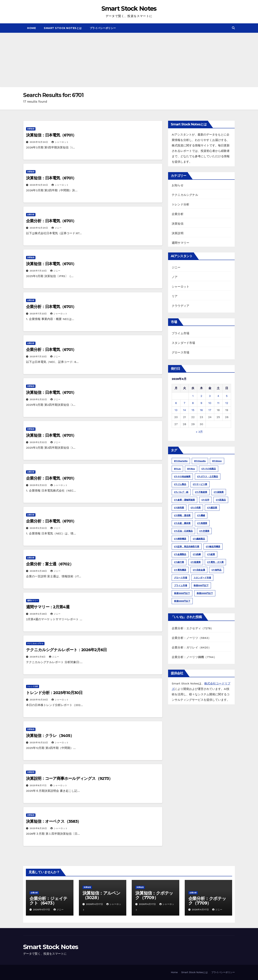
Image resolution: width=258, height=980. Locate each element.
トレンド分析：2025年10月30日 (54, 693)
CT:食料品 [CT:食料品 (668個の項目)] (216, 570)
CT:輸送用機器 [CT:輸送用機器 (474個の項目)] (213, 547)
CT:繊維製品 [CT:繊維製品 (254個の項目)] (199, 539)
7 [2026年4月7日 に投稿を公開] (184, 403)
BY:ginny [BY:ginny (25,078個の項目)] (217, 461)
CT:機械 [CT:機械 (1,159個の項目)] (201, 515)
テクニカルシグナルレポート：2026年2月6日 (66, 650)
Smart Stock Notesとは (63, 28)
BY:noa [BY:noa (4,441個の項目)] (191, 469)
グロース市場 (180, 352)
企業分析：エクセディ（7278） (193, 628)
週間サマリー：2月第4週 (48, 607)
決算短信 (31, 129)
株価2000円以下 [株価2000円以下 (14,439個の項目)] (205, 593)
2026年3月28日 (39, 571)
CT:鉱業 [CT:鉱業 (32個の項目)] (211, 554)
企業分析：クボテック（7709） (207, 901)
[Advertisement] (129, 60)
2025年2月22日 (39, 399)
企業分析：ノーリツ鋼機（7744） (194, 657)
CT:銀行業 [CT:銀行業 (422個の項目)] (179, 562)
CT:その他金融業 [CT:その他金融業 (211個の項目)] (182, 477)
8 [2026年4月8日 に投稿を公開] (193, 403)
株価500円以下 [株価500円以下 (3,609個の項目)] (201, 585)
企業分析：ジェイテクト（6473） (48, 901)
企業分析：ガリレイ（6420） (191, 647)
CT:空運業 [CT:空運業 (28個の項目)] (204, 531)
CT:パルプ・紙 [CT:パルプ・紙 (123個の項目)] (181, 492)
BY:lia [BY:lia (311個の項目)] (177, 469)
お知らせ (178, 185)
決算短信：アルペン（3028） (101, 895)
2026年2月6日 (38, 657)
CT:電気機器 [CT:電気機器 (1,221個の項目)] (180, 570)
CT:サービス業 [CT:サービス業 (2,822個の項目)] (200, 484)
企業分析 (31, 215)
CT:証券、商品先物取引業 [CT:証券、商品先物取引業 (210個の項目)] (187, 547)
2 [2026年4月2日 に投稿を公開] (201, 396)
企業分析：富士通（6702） (50, 564)
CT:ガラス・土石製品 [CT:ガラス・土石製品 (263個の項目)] (208, 477)
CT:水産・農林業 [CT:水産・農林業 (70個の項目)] (182, 523)
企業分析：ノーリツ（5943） (191, 638)
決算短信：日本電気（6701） (51, 135)
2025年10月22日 (39, 743)
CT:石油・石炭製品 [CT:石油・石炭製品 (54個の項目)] (183, 531)
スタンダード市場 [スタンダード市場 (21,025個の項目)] (202, 578)
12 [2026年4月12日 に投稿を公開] (227, 403)
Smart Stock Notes (129, 9)
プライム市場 (180, 333)
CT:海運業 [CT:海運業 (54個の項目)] (202, 523)
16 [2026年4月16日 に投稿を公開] (201, 410)
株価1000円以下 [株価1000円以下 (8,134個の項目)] (182, 593)
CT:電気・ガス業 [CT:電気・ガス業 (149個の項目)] (215, 562)
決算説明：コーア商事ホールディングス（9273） (69, 778)
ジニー (57, 228)
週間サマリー (33, 601)
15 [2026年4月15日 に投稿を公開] (193, 410)
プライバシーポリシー (103, 28)
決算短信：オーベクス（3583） (54, 821)
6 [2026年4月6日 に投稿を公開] (176, 403)
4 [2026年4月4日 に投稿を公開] (218, 396)
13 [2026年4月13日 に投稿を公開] (176, 410)
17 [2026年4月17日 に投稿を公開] (210, 410)
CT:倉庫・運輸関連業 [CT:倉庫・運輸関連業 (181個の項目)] (184, 500)
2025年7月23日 (39, 271)
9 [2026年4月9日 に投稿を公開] (201, 403)
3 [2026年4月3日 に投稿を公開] (210, 396)
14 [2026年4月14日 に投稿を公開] (185, 410)
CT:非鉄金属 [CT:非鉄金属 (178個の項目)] (199, 570)
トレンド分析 (33, 686)
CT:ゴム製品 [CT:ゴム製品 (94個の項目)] (180, 484)
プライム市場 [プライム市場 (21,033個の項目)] (181, 585)
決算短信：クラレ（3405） (50, 736)
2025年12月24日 (39, 142)
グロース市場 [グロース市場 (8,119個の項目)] (181, 578)
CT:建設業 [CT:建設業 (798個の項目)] (212, 508)
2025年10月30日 (39, 700)
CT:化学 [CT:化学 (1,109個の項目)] (205, 500)
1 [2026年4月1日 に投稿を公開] (193, 396)
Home (31, 28)
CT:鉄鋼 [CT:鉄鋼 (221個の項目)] (197, 554)
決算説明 (31, 772)
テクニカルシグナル (35, 643)
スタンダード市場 (183, 343)
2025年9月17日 (39, 785)
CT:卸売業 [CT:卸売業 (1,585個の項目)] (179, 508)
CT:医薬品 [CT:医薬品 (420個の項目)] (221, 500)
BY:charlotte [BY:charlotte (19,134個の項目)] (181, 461)
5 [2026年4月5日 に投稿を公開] (227, 396)
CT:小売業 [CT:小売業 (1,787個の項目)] (196, 508)
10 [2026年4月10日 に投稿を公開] (210, 403)
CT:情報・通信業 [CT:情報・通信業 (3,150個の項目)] (182, 515)
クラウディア (180, 306)
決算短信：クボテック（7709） (154, 895)
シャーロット (60, 142)
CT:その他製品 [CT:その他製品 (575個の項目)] (209, 469)
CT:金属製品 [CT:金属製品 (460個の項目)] (180, 554)
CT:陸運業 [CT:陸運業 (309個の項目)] (196, 562)
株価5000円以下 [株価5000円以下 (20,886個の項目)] (182, 601)
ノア (175, 277)
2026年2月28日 (39, 614)
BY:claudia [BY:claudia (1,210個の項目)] (200, 461)
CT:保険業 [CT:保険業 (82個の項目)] (219, 492)
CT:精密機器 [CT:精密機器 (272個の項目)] (180, 539)
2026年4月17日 (42, 910)
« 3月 (199, 432)
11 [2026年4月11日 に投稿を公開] (218, 403)
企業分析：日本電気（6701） (51, 221)
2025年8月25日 (39, 828)
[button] (233, 28)
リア (175, 296)
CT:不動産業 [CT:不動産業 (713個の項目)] (201, 492)
